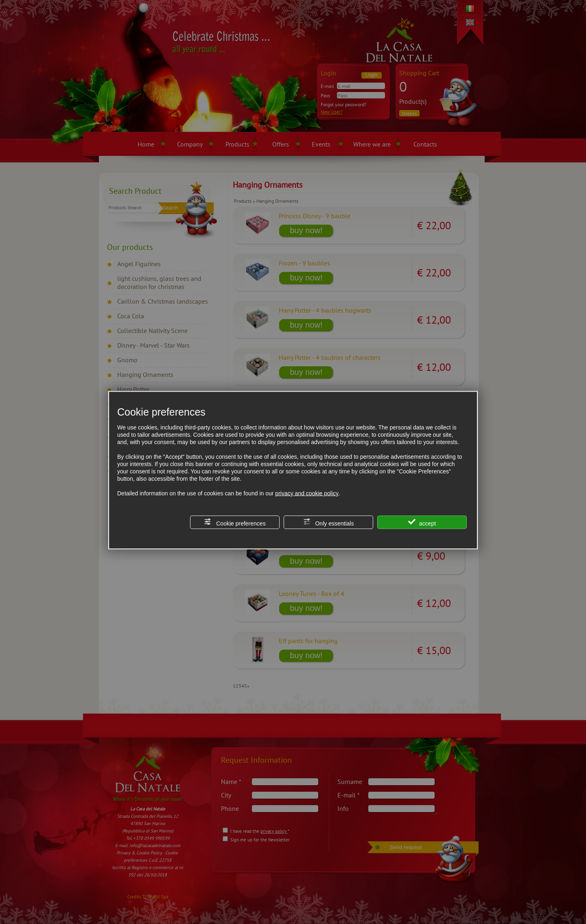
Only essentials (329, 522)
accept (422, 522)
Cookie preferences (235, 522)
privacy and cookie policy (307, 493)
